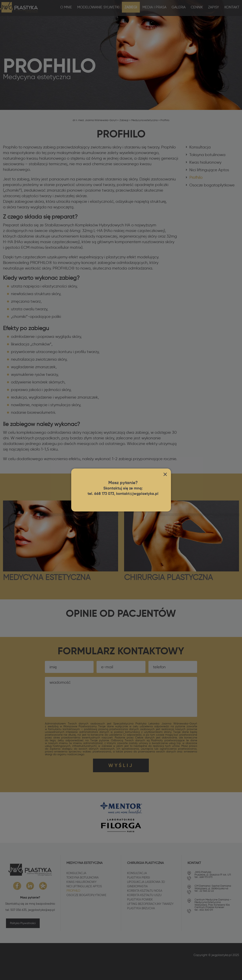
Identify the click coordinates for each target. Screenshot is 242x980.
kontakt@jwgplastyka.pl (138, 494)
